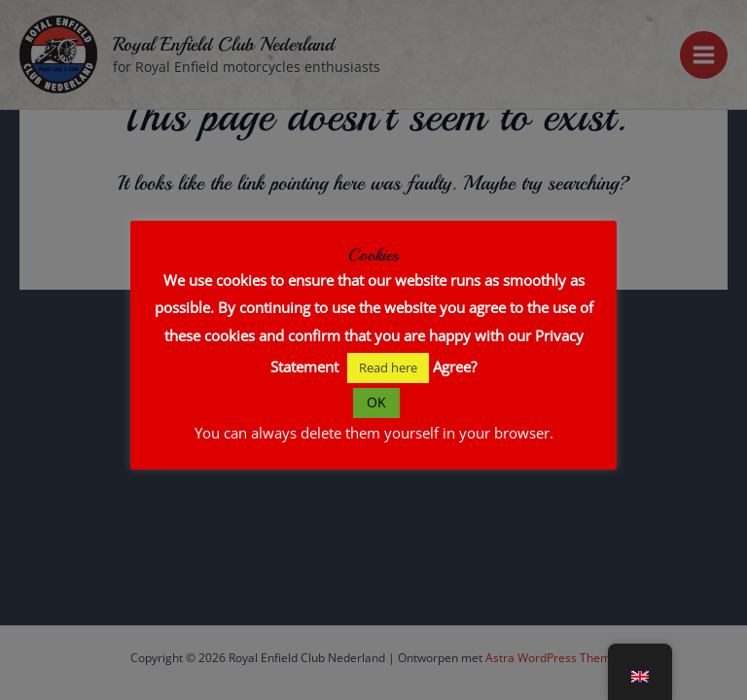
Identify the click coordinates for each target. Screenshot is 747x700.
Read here (388, 367)
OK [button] (376, 402)
